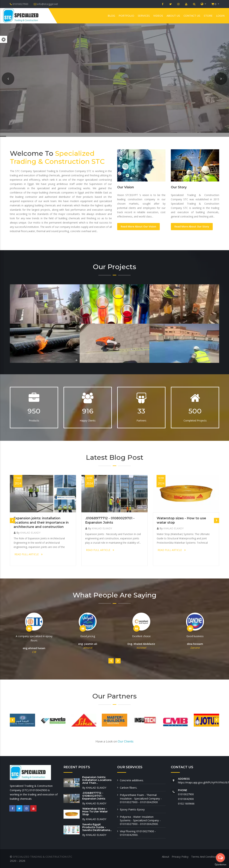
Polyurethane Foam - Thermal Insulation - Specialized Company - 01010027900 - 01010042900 (141, 798)
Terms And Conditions (205, 857)
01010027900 (186, 794)
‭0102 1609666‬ (186, 804)
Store (208, 16)
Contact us (192, 16)
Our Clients (126, 741)
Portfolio (126, 16)
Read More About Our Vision (138, 226)
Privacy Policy (180, 857)
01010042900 (186, 799)
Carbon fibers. (129, 788)
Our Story (179, 187)
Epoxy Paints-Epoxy (132, 809)
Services (144, 16)
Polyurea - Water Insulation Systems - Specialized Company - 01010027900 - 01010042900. (140, 820)
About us (173, 16)
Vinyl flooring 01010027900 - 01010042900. (138, 833)
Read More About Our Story (192, 226)
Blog (111, 16)
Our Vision (126, 187)
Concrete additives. (132, 780)
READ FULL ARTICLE (29, 554)
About (166, 857)
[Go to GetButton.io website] (220, 864)
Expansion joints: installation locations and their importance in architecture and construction (41, 523)
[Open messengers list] (220, 858)
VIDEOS (158, 16)
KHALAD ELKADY (30, 533)
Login (220, 16)
